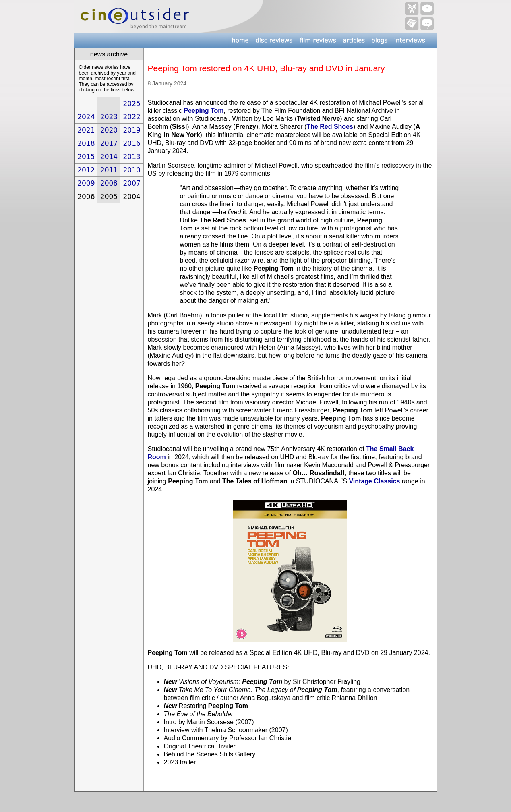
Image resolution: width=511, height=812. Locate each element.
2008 (109, 183)
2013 (132, 157)
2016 (132, 143)
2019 (132, 130)
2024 (86, 117)
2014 (109, 157)
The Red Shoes (330, 127)
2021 (86, 130)
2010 (132, 170)
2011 (109, 170)
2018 (86, 143)
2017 (109, 143)
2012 (86, 170)
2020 (109, 130)
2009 (86, 183)
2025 (132, 104)
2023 (109, 117)
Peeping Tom (204, 111)
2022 (132, 117)
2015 (86, 157)
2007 (132, 183)
